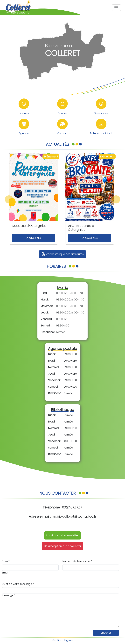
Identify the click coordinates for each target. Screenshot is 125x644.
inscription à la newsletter (62, 535)
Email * (6, 573)
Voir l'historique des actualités (62, 254)
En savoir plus (34, 238)
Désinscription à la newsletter (63, 546)
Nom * (6, 561)
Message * (9, 595)
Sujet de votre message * (18, 584)
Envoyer (106, 633)
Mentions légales (63, 640)
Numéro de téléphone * (77, 561)
